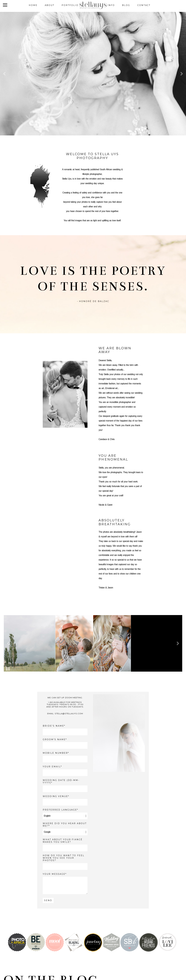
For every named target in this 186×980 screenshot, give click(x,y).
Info (111, 5)
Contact (144, 5)
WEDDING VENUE (55, 796)
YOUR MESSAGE (54, 874)
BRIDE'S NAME (53, 726)
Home (33, 5)
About (50, 5)
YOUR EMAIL (52, 767)
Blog (126, 5)
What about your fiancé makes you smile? (63, 841)
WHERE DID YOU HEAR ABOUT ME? (65, 825)
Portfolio (70, 5)
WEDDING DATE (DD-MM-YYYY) (61, 782)
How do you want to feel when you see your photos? (64, 858)
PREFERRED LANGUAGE (60, 810)
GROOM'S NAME (54, 740)
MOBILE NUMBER (55, 753)
